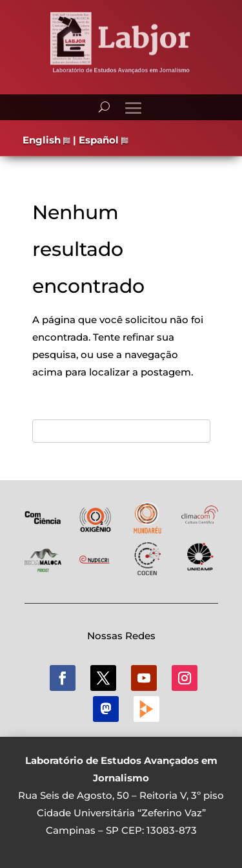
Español (104, 140)
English (46, 140)
